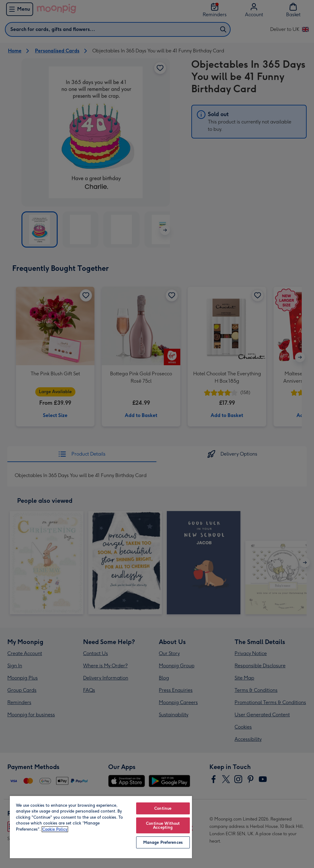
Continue (163, 808)
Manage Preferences (163, 842)
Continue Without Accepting (163, 825)
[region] (101, 827)
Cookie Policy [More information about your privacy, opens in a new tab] (55, 829)
